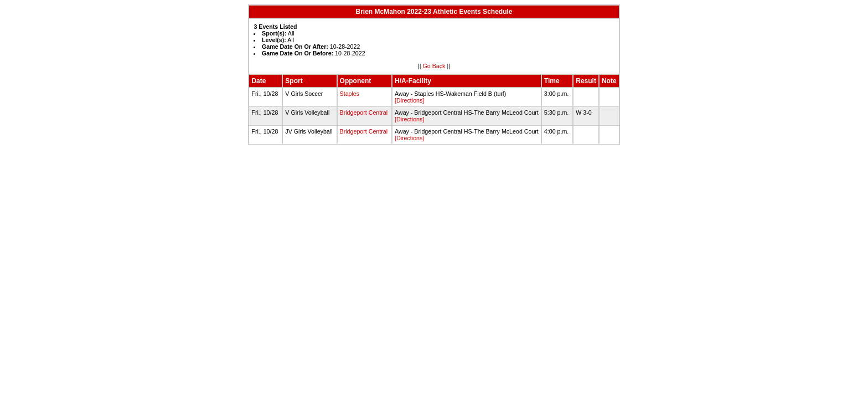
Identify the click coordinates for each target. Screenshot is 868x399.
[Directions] (409, 100)
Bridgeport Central (364, 112)
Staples (350, 94)
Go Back (434, 66)
